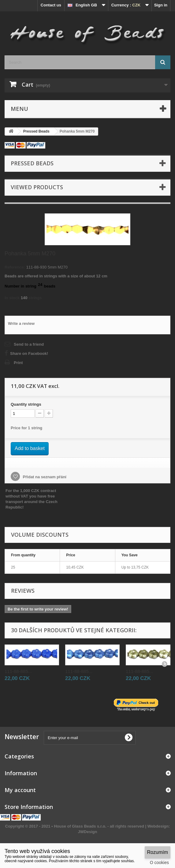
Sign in (161, 5)
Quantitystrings (26, 404)
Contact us (51, 5)
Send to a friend (29, 344)
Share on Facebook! (29, 353)
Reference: (15, 267)
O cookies (159, 862)
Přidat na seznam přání (44, 477)
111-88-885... (18, 671)
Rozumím (158, 852)
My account (20, 790)
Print (18, 363)
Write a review (21, 323)
